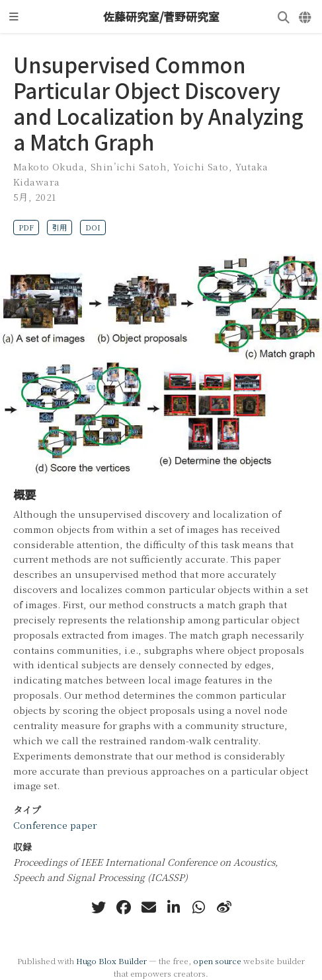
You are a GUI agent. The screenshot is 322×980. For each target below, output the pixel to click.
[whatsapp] (199, 907)
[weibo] (224, 907)
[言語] (306, 17)
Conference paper (55, 825)
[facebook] (124, 907)
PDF (26, 227)
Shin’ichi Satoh (129, 166)
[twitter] (99, 907)
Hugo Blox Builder (111, 961)
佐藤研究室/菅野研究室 (161, 17)
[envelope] (149, 907)
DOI (93, 227)
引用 (60, 227)
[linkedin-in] (174, 907)
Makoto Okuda (49, 166)
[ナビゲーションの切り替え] (14, 17)
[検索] (284, 17)
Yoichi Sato (201, 166)
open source (217, 961)
